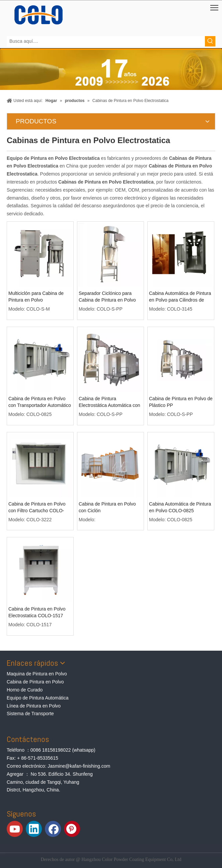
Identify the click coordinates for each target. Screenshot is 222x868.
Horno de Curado (25, 690)
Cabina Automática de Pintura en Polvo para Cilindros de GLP (180, 297)
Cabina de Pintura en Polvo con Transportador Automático (40, 402)
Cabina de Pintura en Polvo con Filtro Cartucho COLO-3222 (37, 508)
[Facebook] (53, 829)
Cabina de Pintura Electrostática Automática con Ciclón (109, 402)
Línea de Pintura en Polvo (34, 706)
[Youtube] (15, 829)
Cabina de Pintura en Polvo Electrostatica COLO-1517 (37, 612)
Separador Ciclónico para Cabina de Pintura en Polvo (107, 297)
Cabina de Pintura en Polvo (35, 682)
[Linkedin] (34, 829)
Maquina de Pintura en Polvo (37, 674)
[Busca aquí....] (106, 41)
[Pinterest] (72, 829)
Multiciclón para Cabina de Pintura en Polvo (36, 297)
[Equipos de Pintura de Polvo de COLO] (39, 15)
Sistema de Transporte (30, 714)
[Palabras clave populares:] (210, 41)
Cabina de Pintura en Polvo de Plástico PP (181, 402)
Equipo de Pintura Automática (38, 698)
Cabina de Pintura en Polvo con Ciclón (107, 507)
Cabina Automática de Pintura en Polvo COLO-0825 (180, 507)
